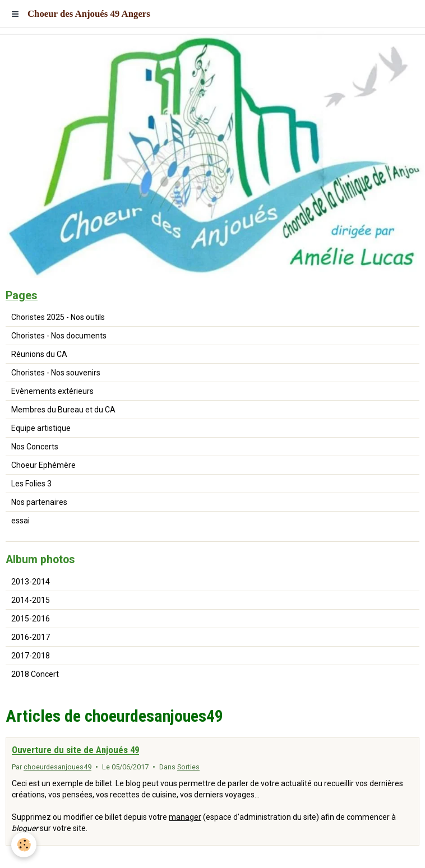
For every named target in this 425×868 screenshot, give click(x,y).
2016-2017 (31, 637)
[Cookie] (24, 845)
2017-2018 (31, 656)
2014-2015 (31, 600)
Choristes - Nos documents (59, 336)
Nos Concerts (35, 447)
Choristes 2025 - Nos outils (58, 317)
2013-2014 (31, 582)
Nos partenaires (39, 502)
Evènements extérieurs (52, 391)
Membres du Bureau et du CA (63, 410)
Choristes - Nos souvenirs (56, 373)
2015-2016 (31, 619)
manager (185, 817)
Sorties (188, 767)
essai (20, 521)
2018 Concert (35, 674)
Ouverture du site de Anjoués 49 (75, 750)
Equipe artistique (41, 428)
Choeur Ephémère (43, 465)
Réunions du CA (39, 354)
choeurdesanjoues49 (57, 767)
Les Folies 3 (31, 484)
